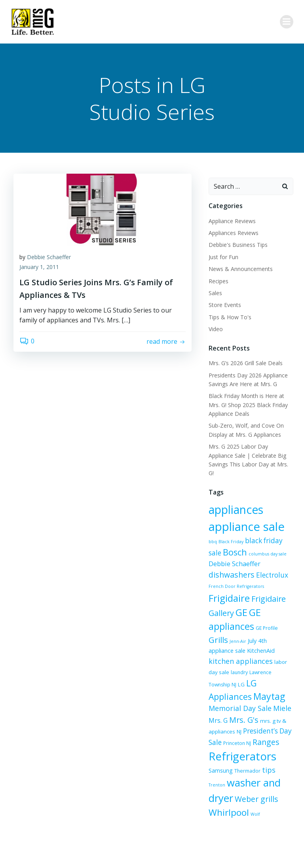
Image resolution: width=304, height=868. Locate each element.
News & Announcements (239, 268)
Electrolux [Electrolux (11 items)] (223, 566)
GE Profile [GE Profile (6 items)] (280, 608)
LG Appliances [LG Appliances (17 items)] (235, 664)
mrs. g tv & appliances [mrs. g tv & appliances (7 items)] (234, 701)
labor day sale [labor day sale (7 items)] (263, 643)
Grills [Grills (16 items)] (217, 620)
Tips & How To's (229, 316)
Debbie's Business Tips (237, 244)
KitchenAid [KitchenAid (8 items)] (233, 632)
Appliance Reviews (231, 220)
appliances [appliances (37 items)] (235, 500)
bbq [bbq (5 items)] (289, 519)
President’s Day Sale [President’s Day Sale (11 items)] (239, 711)
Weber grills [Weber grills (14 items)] (229, 778)
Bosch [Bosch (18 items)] (219, 542)
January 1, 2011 (39, 268)
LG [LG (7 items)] (282, 653)
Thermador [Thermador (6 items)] (246, 751)
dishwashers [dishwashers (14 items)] (260, 554)
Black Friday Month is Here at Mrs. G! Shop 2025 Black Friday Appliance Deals (247, 404)
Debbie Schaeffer (49, 258)
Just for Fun (222, 256)
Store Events (224, 304)
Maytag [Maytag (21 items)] (223, 677)
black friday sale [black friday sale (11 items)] (260, 530)
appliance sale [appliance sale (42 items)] (245, 516)
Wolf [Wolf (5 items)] (212, 790)
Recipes (217, 280)
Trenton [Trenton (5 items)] (284, 751)
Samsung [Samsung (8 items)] (219, 751)
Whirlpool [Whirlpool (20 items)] (273, 778)
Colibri (240, 847)
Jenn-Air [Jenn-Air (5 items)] (237, 622)
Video (215, 328)
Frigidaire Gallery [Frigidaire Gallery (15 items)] (238, 593)
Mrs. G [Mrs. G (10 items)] (252, 690)
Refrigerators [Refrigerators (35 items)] (241, 736)
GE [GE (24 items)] (277, 592)
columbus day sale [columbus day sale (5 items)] (252, 544)
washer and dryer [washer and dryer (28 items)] (248, 763)
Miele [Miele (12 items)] (232, 690)
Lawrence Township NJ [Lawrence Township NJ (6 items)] (252, 653)
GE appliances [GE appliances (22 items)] (237, 606)
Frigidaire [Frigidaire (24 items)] (257, 578)
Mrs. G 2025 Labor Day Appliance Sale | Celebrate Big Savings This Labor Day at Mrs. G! (250, 454)
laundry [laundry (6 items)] (216, 653)
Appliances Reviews (232, 232)
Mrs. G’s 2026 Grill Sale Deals (244, 362)
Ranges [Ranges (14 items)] (227, 722)
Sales (214, 292)
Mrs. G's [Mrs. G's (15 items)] (278, 690)
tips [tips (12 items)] (268, 750)
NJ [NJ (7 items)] (265, 701)
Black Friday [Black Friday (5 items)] (220, 531)
